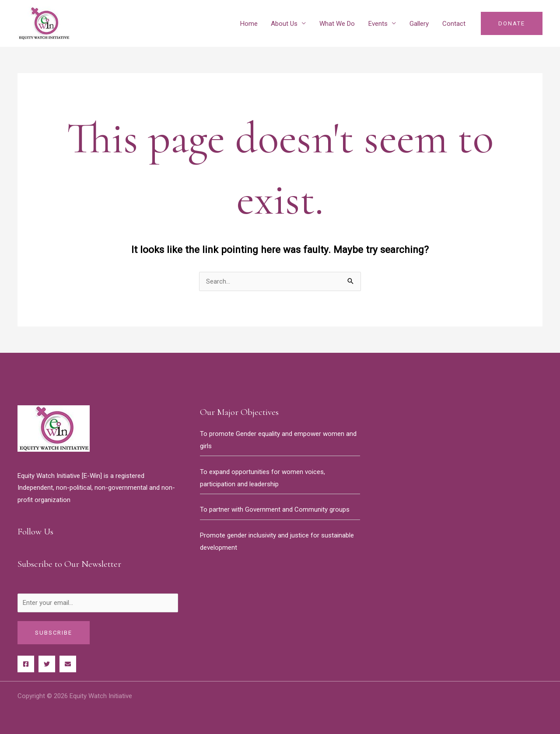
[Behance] (68, 664)
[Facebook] (26, 664)
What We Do (338, 24)
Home (251, 24)
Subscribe (54, 633)
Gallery (420, 24)
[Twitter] (47, 664)
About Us (286, 24)
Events (379, 24)
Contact (454, 24)
